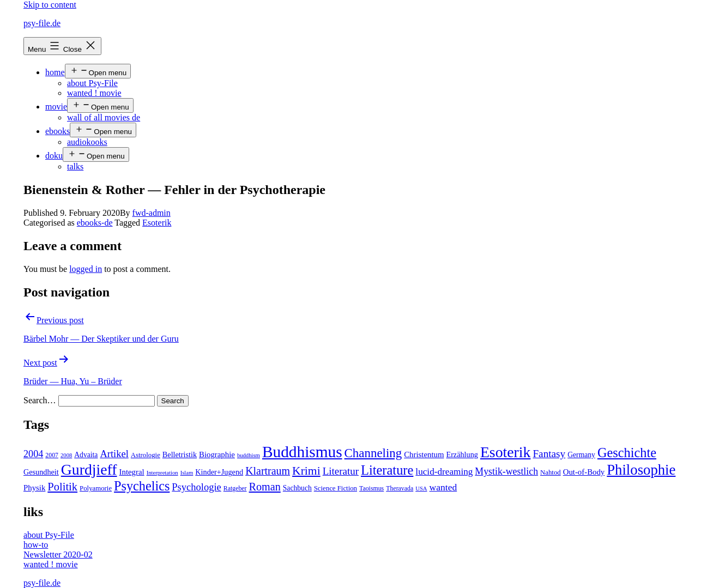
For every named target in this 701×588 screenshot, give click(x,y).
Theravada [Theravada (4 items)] (400, 488)
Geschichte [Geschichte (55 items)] (627, 453)
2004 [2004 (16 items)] (33, 454)
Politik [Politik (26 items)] (62, 487)
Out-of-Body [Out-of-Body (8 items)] (584, 472)
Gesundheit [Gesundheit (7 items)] (41, 472)
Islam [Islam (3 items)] (187, 473)
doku (54, 156)
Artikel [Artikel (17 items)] (114, 454)
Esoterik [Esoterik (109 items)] (506, 452)
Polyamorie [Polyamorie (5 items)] (96, 488)
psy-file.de (42, 23)
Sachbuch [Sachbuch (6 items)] (297, 488)
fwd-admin (152, 213)
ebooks (58, 131)
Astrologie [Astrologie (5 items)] (146, 455)
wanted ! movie (94, 93)
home (55, 72)
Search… (40, 400)
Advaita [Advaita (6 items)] (86, 455)
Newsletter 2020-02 (58, 554)
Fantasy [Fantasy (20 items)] (549, 454)
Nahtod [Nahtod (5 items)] (551, 472)
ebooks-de (95, 223)
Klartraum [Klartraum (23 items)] (268, 471)
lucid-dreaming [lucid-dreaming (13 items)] (444, 472)
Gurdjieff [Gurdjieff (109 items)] (89, 469)
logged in (86, 269)
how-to (36, 545)
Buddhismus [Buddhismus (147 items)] (302, 452)
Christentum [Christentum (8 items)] (424, 454)
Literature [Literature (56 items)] (387, 470)
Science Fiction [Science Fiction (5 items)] (336, 488)
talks (75, 166)
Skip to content (50, 5)
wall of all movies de (104, 117)
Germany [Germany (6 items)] (581, 455)
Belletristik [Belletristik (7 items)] (180, 454)
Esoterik (157, 223)
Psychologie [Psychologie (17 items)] (196, 487)
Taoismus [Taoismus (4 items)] (371, 488)
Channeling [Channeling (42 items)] (373, 453)
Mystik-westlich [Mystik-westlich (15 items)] (506, 471)
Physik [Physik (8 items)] (34, 488)
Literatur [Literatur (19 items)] (341, 471)
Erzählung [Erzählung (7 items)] (462, 454)
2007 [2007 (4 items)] (52, 455)
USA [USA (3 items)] (421, 489)
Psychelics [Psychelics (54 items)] (142, 486)
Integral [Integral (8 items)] (132, 472)
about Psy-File (92, 83)
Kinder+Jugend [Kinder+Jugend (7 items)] (219, 472)
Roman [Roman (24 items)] (265, 487)
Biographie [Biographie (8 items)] (217, 454)
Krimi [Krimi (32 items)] (306, 471)
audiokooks (87, 142)
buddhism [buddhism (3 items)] (249, 455)
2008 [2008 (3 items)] (66, 455)
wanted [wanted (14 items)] (443, 487)
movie (56, 107)
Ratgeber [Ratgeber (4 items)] (235, 488)
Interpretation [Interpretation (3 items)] (162, 473)
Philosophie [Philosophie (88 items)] (641, 470)
